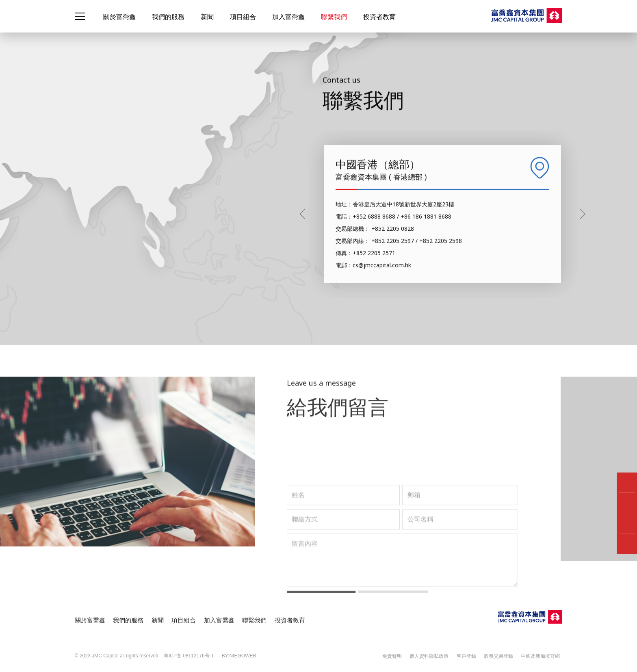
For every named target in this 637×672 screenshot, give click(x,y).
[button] (583, 334)
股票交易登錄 (503, 656)
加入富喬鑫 (288, 17)
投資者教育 (379, 17)
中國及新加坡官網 (543, 656)
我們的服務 (168, 17)
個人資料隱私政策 (439, 656)
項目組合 (243, 17)
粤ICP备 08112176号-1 (189, 656)
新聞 (207, 17)
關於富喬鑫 (119, 17)
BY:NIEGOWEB (237, 656)
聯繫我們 (334, 17)
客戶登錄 (474, 656)
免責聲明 (405, 656)
